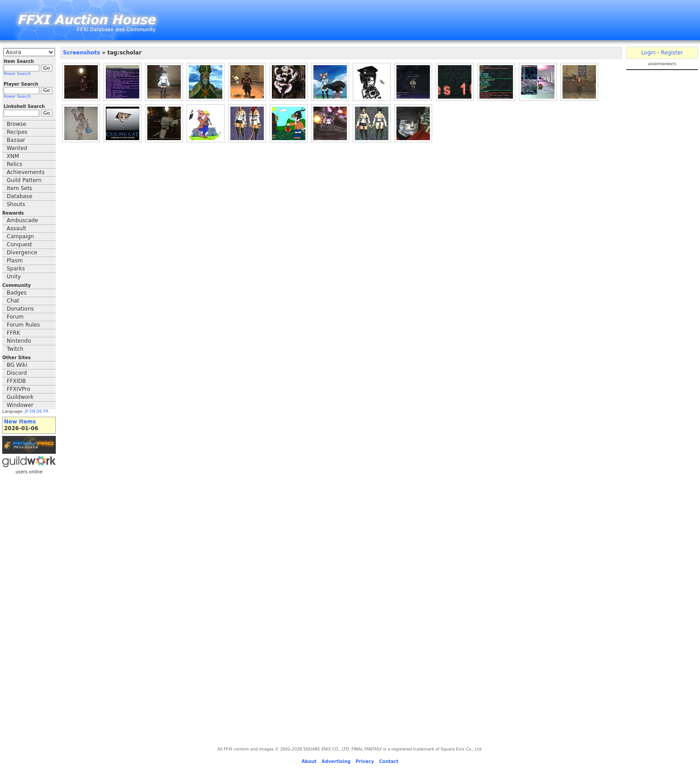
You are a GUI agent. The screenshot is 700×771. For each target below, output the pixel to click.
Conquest (19, 245)
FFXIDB (16, 381)
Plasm (15, 261)
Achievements (26, 172)
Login (648, 53)
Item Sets (19, 188)
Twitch (15, 349)
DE (40, 411)
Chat (13, 301)
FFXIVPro (19, 389)
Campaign (20, 236)
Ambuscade (22, 220)
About (309, 761)
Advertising (336, 761)
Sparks (16, 269)
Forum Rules (23, 325)
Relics (15, 164)
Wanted (17, 148)
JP (26, 411)
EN (32, 411)
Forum (15, 317)
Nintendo (19, 341)
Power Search (17, 74)
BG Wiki (17, 365)
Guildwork (20, 397)
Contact (389, 761)
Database (19, 196)
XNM (13, 156)
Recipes (17, 132)
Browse (17, 124)
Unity (14, 277)
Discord (17, 373)
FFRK (13, 333)
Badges (17, 293)
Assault (17, 228)
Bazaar (16, 140)
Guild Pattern (24, 180)
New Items (20, 422)
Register (672, 53)
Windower (20, 405)
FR (46, 411)
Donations (20, 309)
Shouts (16, 204)
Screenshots (81, 53)
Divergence (22, 253)
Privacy (365, 761)
